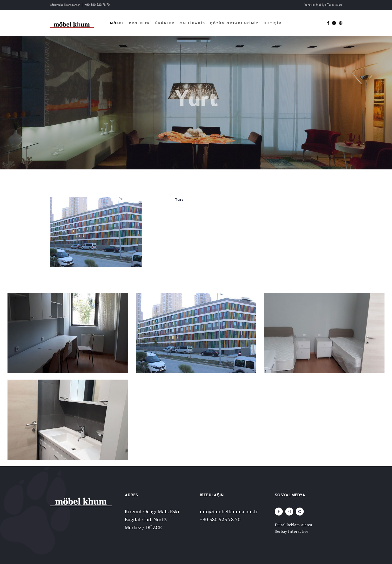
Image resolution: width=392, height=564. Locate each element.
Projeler (140, 23)
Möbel (117, 23)
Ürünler (165, 23)
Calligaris (192, 23)
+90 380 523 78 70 (97, 5)
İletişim (273, 23)
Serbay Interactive (291, 531)
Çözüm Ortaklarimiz (234, 23)
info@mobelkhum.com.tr (65, 5)
